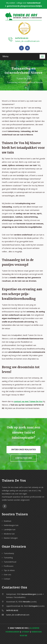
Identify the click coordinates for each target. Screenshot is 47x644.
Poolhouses (9, 566)
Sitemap (25, 632)
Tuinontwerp (9, 553)
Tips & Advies (9, 570)
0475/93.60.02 (22, 38)
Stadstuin (8, 521)
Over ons (7, 575)
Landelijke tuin (10, 529)
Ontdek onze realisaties (23, 450)
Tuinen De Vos (23, 79)
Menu (6, 56)
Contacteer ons (24, 458)
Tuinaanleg (8, 558)
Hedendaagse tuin (11, 525)
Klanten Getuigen (11, 538)
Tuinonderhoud (10, 562)
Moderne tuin (9, 534)
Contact (7, 579)
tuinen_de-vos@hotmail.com (27, 41)
